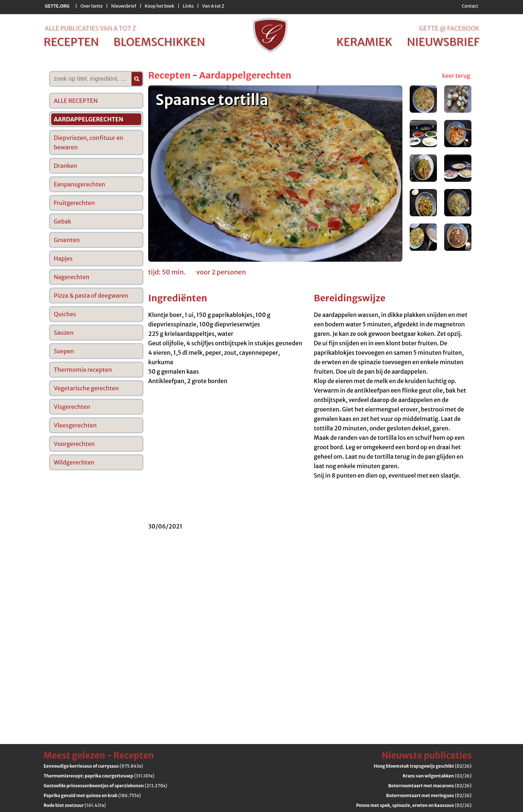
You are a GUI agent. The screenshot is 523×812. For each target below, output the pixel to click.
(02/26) (423, 766)
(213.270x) (105, 786)
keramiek (364, 42)
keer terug (456, 76)
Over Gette (91, 6)
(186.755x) (92, 795)
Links (188, 6)
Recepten (169, 75)
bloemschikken (159, 42)
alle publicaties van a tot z (90, 28)
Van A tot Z (213, 6)
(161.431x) (75, 805)
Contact (470, 6)
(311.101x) (99, 776)
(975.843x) (93, 766)
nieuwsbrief (443, 42)
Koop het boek (160, 6)
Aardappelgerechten (245, 75)
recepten (71, 42)
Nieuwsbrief (124, 6)
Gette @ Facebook (449, 28)
